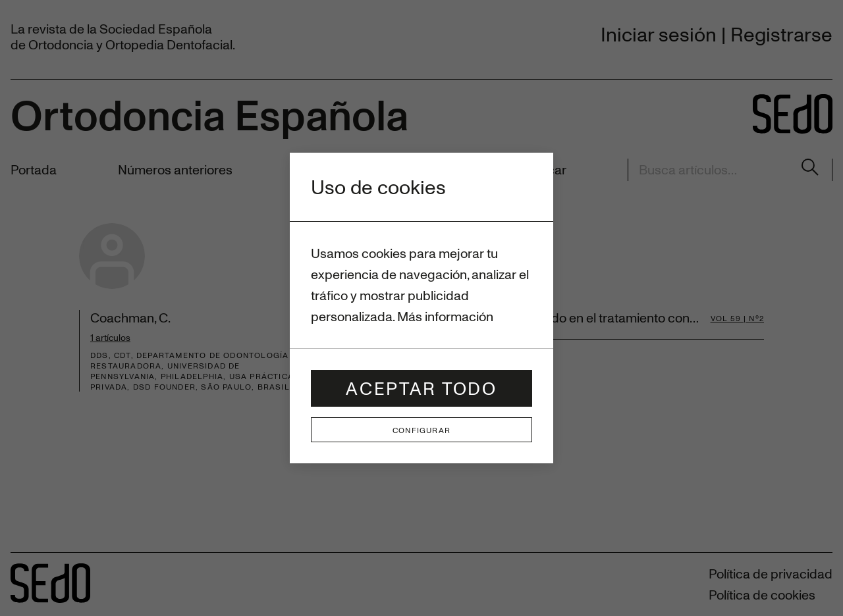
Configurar (421, 430)
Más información (445, 316)
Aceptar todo (421, 388)
